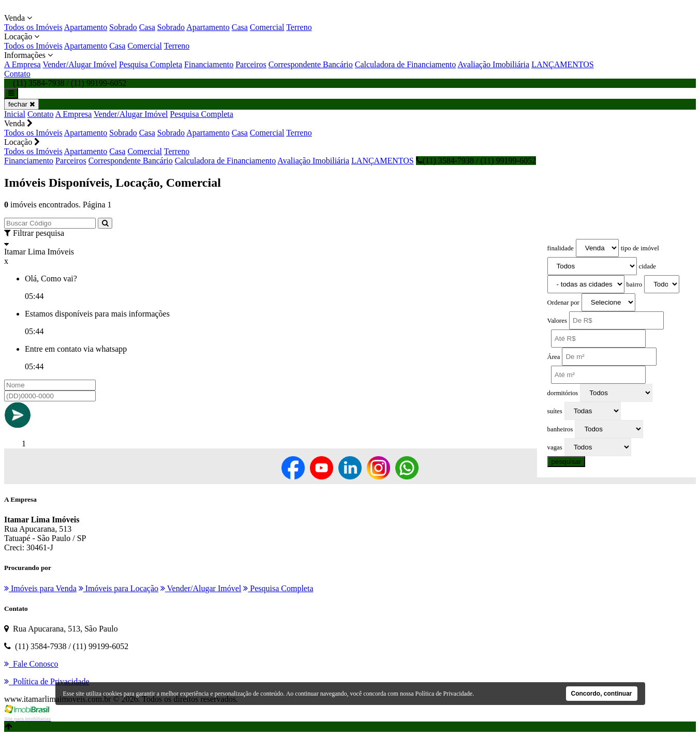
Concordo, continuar (602, 694)
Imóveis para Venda (40, 588)
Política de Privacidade (444, 694)
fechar (21, 104)
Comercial (267, 27)
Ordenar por (563, 303)
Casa (147, 27)
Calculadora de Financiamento (405, 64)
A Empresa (23, 64)
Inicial (15, 114)
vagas (555, 447)
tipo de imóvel (640, 248)
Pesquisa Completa (151, 64)
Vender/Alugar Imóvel (80, 64)
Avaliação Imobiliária (493, 64)
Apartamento (86, 27)
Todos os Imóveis (33, 27)
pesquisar (567, 462)
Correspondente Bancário (311, 64)
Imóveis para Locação (118, 588)
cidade (647, 266)
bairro (635, 284)
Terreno (299, 27)
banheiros (560, 429)
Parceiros (251, 64)
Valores (557, 321)
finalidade (561, 248)
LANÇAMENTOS (563, 64)
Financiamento (209, 64)
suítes (555, 411)
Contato (17, 74)
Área (554, 357)
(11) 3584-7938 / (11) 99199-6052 (476, 161)
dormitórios (563, 393)
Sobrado (123, 27)
